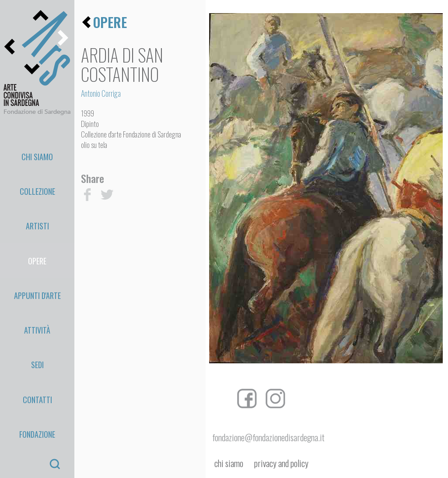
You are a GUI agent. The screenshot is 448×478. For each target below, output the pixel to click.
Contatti (37, 292)
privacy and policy (281, 463)
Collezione (37, 169)
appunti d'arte (37, 231)
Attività (37, 251)
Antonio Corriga (101, 93)
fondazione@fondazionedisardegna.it (268, 437)
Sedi (37, 271)
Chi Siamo (37, 149)
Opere (37, 210)
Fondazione (37, 312)
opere (110, 22)
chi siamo (229, 463)
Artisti (37, 190)
